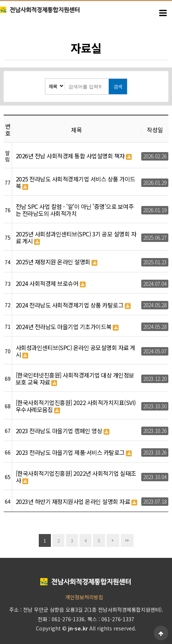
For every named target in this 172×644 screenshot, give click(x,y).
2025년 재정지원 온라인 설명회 (57, 262)
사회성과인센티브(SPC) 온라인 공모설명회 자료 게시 (76, 351)
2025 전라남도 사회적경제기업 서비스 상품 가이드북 (76, 183)
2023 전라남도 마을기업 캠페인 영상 (63, 431)
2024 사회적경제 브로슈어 (51, 284)
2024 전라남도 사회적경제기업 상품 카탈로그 (73, 305)
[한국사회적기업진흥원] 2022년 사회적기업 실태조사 (76, 477)
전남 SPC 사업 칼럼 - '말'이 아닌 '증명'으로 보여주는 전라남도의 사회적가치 (75, 210)
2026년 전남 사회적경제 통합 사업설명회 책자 (74, 156)
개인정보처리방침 (84, 597)
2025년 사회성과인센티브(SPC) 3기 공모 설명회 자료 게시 (76, 238)
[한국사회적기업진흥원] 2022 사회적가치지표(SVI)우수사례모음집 (76, 406)
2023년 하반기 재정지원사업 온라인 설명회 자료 (76, 502)
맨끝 (127, 540)
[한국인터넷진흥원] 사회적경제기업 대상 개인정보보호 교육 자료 (75, 379)
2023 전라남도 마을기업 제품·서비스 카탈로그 (74, 453)
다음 (113, 540)
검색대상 (46, 79)
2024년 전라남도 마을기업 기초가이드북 (67, 327)
